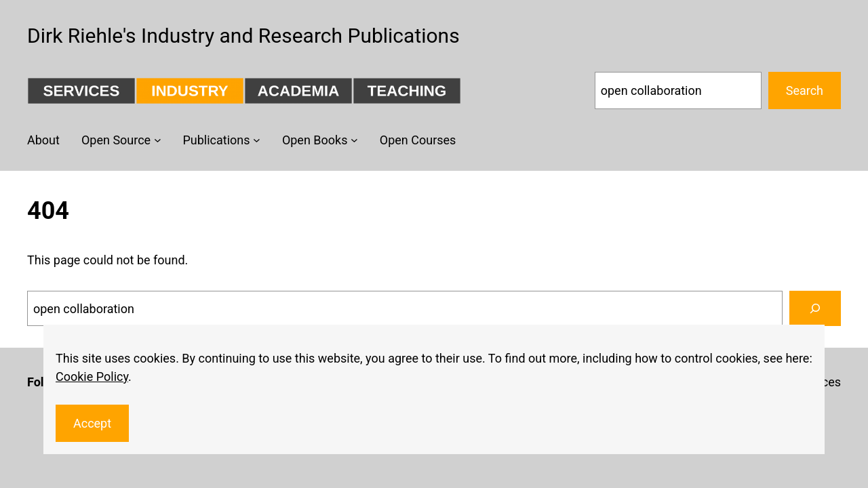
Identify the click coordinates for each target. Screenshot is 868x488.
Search (805, 90)
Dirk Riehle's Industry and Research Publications (243, 36)
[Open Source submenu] (158, 140)
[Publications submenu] (257, 140)
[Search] (815, 308)
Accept (92, 423)
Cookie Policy (92, 377)
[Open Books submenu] (354, 140)
